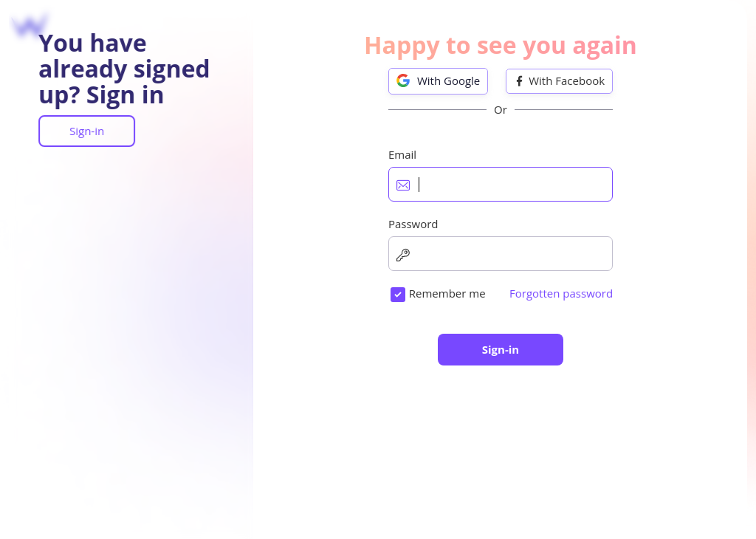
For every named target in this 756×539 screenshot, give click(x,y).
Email (374, 192)
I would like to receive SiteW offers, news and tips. (506, 367)
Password (385, 261)
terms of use (472, 330)
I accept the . (443, 330)
